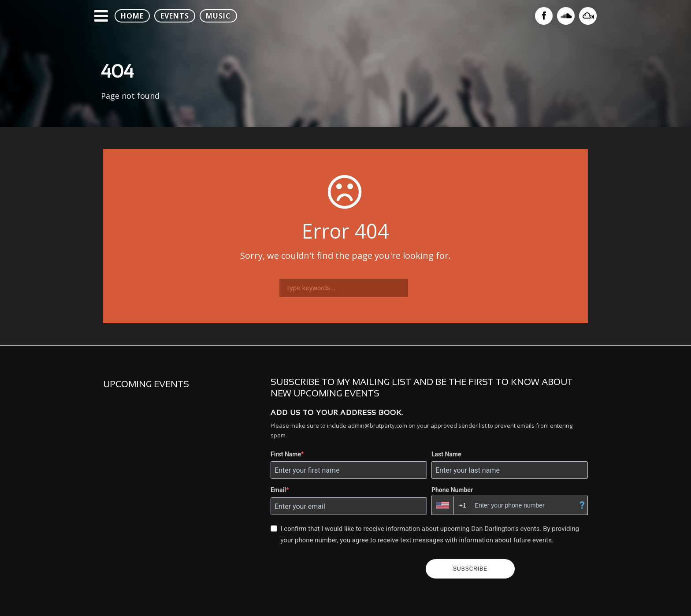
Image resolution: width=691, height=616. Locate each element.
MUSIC (218, 16)
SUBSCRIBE (470, 569)
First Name (286, 454)
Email (278, 490)
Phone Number (452, 490)
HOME (132, 16)
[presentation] (345, 569)
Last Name (446, 454)
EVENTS (175, 16)
